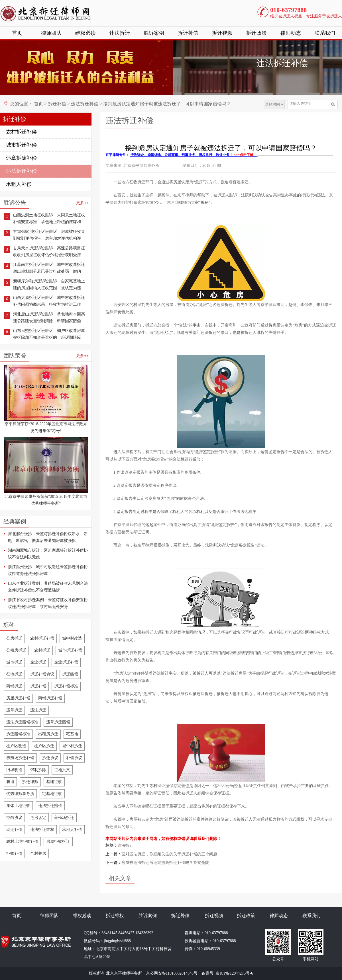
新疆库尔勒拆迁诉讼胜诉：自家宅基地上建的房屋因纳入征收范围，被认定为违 (49, 284)
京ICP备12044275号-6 (234, 973)
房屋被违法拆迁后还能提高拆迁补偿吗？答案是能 (165, 863)
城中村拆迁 (72, 746)
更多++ (82, 203)
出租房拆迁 (48, 734)
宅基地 (72, 734)
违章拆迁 (14, 710)
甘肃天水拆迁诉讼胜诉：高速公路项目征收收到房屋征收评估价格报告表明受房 (49, 251)
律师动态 (291, 33)
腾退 (10, 782)
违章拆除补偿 (21, 158)
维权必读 (85, 33)
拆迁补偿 (188, 33)
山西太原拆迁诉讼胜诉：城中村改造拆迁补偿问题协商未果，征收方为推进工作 (49, 301)
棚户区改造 (16, 746)
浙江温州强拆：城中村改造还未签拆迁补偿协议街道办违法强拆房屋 (48, 570)
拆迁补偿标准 (66, 686)
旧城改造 (14, 770)
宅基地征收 (52, 794)
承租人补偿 (19, 184)
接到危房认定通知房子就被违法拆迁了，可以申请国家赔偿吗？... (169, 104)
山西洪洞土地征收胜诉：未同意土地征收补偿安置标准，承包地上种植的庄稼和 (49, 218)
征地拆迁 (14, 674)
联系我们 (325, 33)
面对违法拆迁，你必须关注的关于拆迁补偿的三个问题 (169, 854)
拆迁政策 (256, 33)
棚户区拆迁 (44, 746)
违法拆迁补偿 (85, 104)
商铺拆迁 (14, 686)
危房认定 (38, 818)
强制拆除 (38, 770)
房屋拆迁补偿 (18, 698)
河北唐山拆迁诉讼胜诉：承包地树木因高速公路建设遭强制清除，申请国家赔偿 (49, 318)
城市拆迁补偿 (21, 145)
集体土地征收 (18, 806)
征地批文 (62, 770)
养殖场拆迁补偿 (20, 758)
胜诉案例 (154, 33)
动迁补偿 (14, 830)
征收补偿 (14, 853)
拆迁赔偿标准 (18, 734)
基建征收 (54, 782)
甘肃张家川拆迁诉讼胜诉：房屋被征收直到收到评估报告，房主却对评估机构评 (49, 235)
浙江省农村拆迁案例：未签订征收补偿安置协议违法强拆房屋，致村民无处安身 (48, 603)
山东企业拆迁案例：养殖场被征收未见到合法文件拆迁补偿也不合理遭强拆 (48, 587)
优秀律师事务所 (20, 794)
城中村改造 (72, 638)
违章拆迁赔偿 (58, 722)
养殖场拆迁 (64, 818)
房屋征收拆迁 (58, 842)
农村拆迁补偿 (21, 132)
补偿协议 (74, 758)
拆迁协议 (50, 758)
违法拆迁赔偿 (50, 806)
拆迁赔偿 (70, 674)
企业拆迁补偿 (66, 662)
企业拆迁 (38, 662)
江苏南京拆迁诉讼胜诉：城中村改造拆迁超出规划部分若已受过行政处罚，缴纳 (49, 268)
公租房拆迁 (16, 650)
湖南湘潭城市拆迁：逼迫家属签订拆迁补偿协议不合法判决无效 (48, 554)
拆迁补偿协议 (42, 674)
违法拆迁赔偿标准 (22, 722)
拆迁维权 (115, 916)
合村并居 (38, 853)
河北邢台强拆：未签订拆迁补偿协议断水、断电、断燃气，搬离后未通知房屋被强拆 (48, 537)
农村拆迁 (42, 650)
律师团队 (51, 33)
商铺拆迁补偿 (50, 698)
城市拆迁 (14, 662)
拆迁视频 (222, 33)
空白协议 (14, 818)
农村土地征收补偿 (22, 842)
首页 (17, 33)
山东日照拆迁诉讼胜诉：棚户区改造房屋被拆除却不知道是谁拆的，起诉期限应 (49, 334)
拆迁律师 (30, 782)
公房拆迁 (14, 638)
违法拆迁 (120, 33)
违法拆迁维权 (42, 830)
